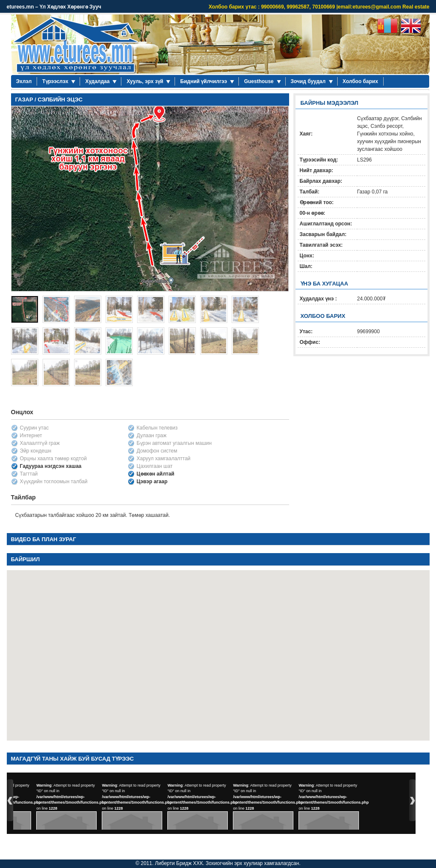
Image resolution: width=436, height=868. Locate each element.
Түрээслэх (55, 81)
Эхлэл (24, 81)
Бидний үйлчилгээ (204, 81)
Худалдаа (97, 81)
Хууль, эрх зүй (145, 81)
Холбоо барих (360, 81)
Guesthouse (259, 81)
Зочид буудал (308, 81)
